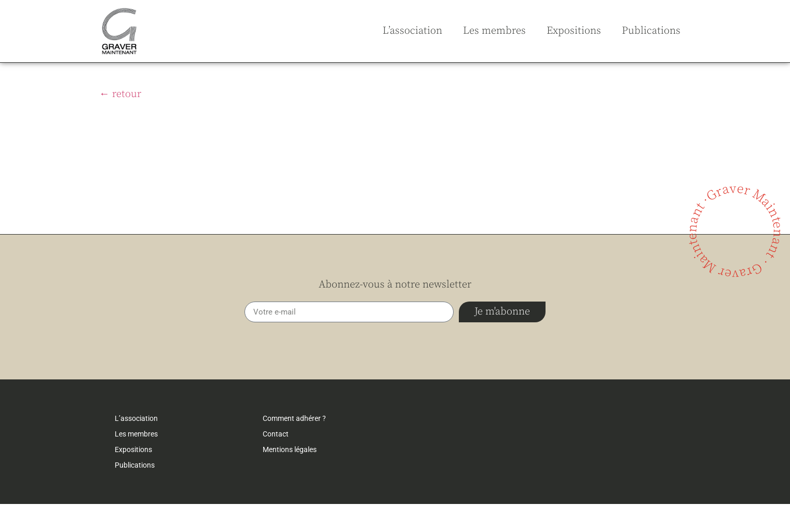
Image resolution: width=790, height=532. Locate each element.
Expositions (574, 31)
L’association (412, 31)
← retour (120, 122)
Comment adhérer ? (294, 446)
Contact (276, 462)
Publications (651, 31)
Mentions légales (290, 478)
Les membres (494, 31)
